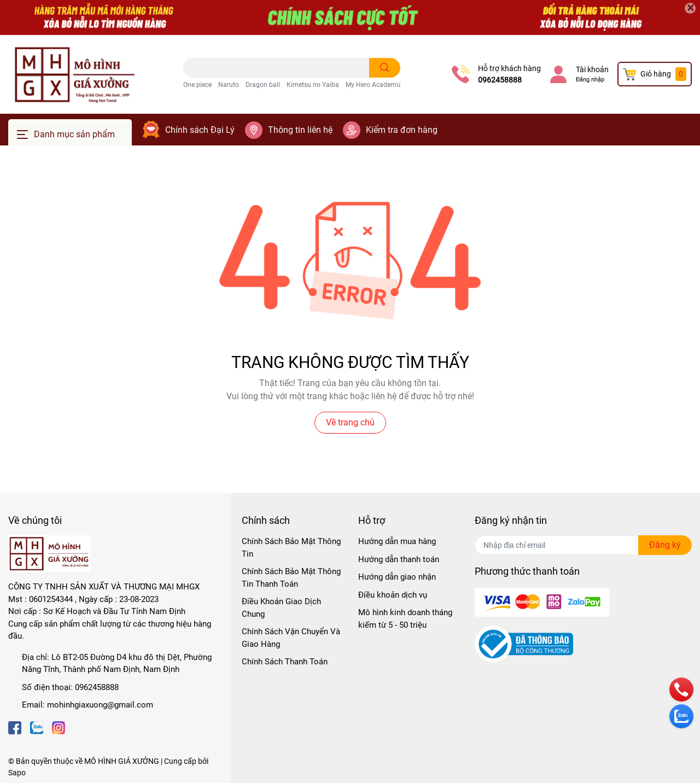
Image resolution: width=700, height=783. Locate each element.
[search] (385, 68)
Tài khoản (592, 69)
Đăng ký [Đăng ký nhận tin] (665, 545)
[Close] (690, 8)
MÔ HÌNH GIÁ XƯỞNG (122, 761)
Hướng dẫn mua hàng (397, 541)
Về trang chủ (350, 422)
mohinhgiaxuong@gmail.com (100, 705)
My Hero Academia (374, 85)
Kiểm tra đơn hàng (402, 130)
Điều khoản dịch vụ (393, 595)
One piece (197, 85)
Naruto (229, 85)
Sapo (17, 773)
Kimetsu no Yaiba (313, 85)
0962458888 (500, 80)
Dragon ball (263, 85)
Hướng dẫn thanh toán (399, 559)
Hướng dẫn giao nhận (397, 577)
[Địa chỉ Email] (583, 545)
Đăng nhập (590, 80)
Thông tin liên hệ (300, 130)
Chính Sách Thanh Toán (285, 662)
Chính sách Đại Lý (200, 130)
